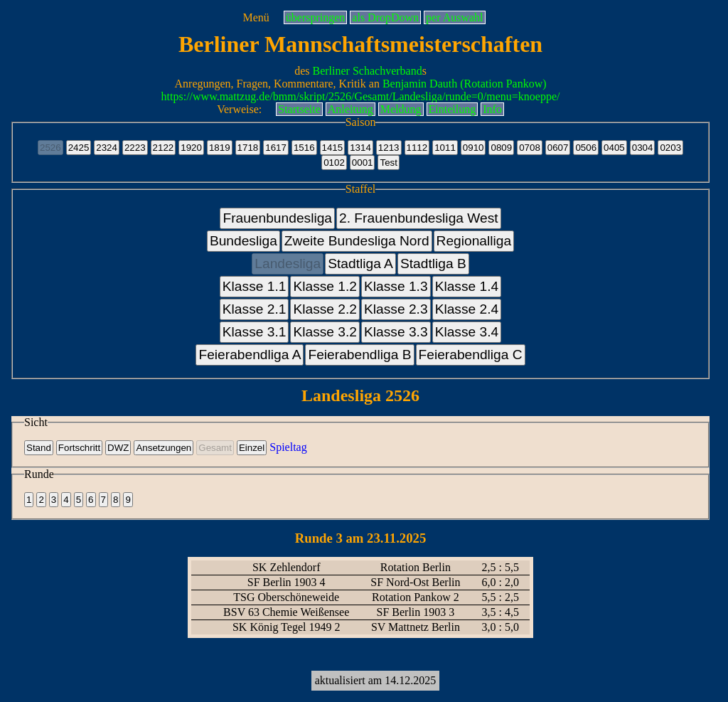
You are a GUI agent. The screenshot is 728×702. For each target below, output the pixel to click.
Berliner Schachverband (368, 71)
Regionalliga (474, 241)
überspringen (316, 17)
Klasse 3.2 (325, 332)
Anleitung (350, 109)
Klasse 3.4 (467, 332)
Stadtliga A (360, 264)
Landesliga (288, 264)
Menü (256, 17)
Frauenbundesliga (277, 218)
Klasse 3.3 (396, 332)
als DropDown (385, 17)
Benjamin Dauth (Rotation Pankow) (465, 84)
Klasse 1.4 (467, 286)
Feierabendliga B (359, 355)
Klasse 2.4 (467, 309)
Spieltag (288, 447)
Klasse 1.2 (325, 286)
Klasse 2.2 (325, 309)
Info (492, 109)
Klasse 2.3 (396, 309)
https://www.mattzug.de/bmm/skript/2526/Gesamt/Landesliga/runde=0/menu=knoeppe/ (361, 96)
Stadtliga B (433, 264)
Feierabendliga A (250, 355)
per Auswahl (454, 17)
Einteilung (453, 109)
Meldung (401, 109)
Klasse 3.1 (255, 332)
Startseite (299, 109)
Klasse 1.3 (396, 286)
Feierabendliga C (471, 355)
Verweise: (239, 109)
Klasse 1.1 (255, 286)
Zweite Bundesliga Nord (357, 241)
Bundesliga (243, 241)
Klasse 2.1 (255, 309)
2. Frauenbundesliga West (419, 218)
